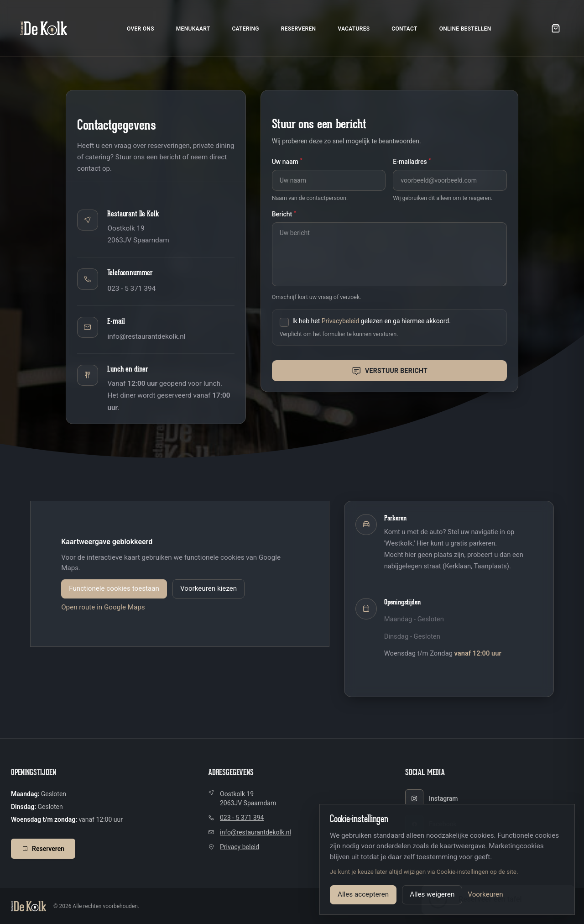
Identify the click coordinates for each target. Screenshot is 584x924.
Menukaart (193, 29)
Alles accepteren (363, 894)
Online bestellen (465, 29)
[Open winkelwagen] (556, 28)
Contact (404, 29)
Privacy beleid (240, 847)
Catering (245, 29)
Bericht (284, 214)
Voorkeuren (485, 895)
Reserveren (298, 29)
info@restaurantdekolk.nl (146, 336)
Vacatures (354, 29)
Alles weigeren (432, 894)
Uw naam (287, 161)
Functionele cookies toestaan (114, 588)
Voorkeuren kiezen (209, 588)
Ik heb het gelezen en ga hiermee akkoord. (372, 321)
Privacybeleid (341, 321)
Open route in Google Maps (103, 607)
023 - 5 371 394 (131, 289)
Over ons (141, 29)
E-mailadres (412, 161)
